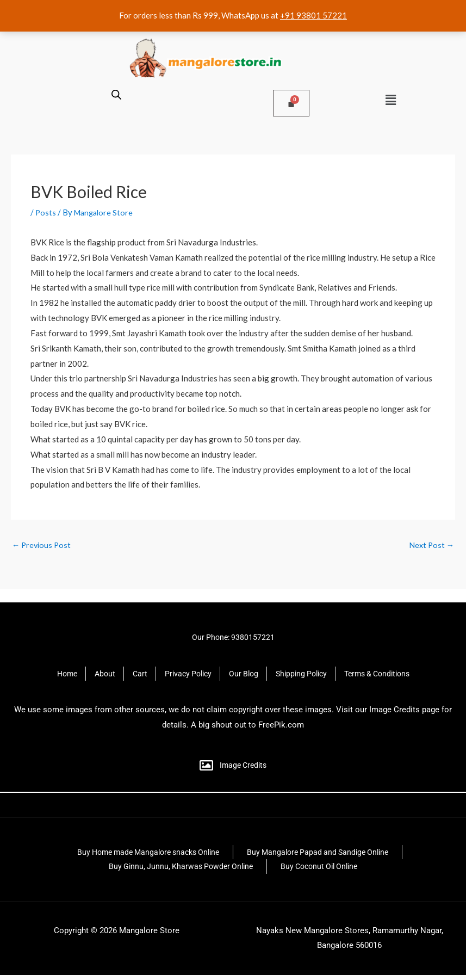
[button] (391, 100)
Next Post (431, 545)
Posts (46, 212)
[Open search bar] (116, 94)
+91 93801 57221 (313, 15)
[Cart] (291, 103)
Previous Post (43, 545)
